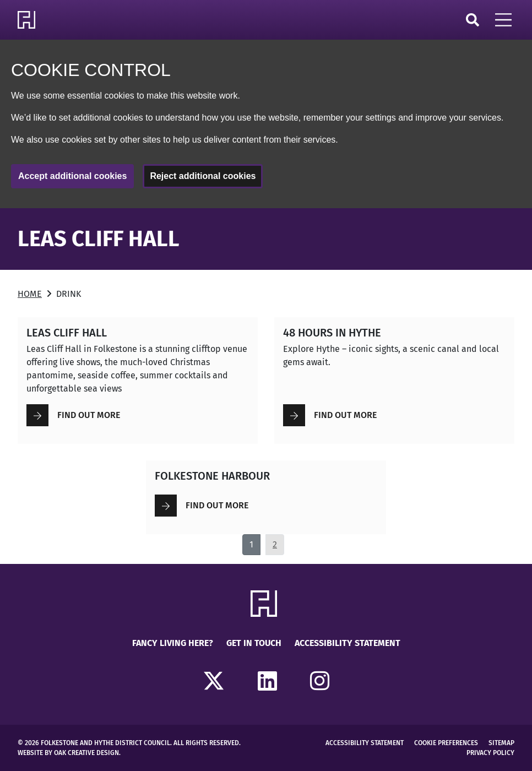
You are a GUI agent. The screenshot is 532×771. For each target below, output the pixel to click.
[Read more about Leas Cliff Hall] (138, 381)
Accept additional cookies (72, 176)
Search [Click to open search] (473, 20)
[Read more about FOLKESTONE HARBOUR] (266, 497)
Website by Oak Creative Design (68, 753)
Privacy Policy (490, 753)
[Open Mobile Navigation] (503, 20)
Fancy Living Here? (173, 643)
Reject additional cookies (203, 176)
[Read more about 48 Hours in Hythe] (394, 381)
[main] (266, 382)
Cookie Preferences (446, 743)
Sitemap (501, 743)
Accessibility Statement (348, 643)
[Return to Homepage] (29, 20)
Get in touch (254, 643)
